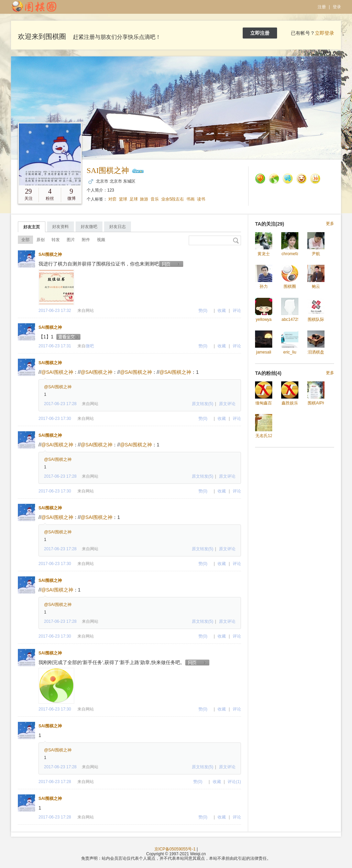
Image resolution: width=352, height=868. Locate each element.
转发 (56, 240)
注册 (322, 7)
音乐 (155, 199)
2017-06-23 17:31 (55, 346)
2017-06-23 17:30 (55, 419)
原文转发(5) (203, 404)
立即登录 (324, 33)
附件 (86, 240)
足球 (134, 199)
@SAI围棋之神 (57, 372)
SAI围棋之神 (108, 170)
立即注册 (260, 33)
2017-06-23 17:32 (55, 311)
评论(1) (234, 782)
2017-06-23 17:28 (60, 404)
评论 (237, 311)
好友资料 (60, 227)
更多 (330, 224)
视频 (101, 240)
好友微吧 (89, 227)
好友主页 (32, 227)
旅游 (144, 199)
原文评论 (227, 404)
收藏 (222, 311)
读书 (201, 199)
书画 (190, 199)
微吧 (90, 346)
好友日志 (118, 227)
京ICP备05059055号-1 (175, 849)
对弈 (112, 199)
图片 (71, 240)
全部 (25, 240)
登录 (337, 7)
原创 (41, 240)
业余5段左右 (173, 199)
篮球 (123, 199)
